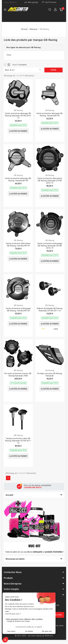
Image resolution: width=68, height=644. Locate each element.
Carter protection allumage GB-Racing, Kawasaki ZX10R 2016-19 (18, 116)
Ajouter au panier (18, 131)
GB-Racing (18, 110)
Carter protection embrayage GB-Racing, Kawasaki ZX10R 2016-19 (50, 246)
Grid (5, 65)
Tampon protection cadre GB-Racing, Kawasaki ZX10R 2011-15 (18, 441)
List (9, 65)
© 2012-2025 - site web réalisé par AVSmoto (34, 636)
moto (9, 55)
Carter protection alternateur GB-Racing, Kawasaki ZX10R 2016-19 (50, 181)
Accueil (9, 495)
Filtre (53, 70)
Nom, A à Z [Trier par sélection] (23, 70)
